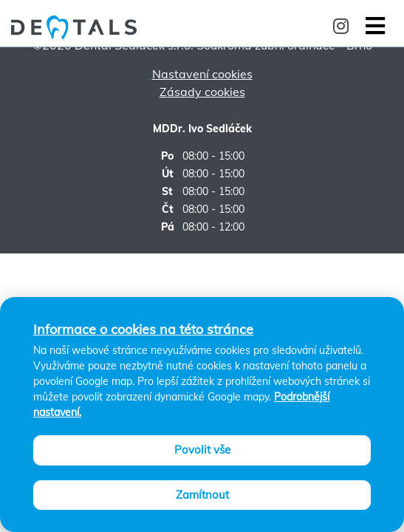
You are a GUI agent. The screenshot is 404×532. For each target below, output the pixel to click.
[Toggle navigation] (374, 26)
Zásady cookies (202, 92)
